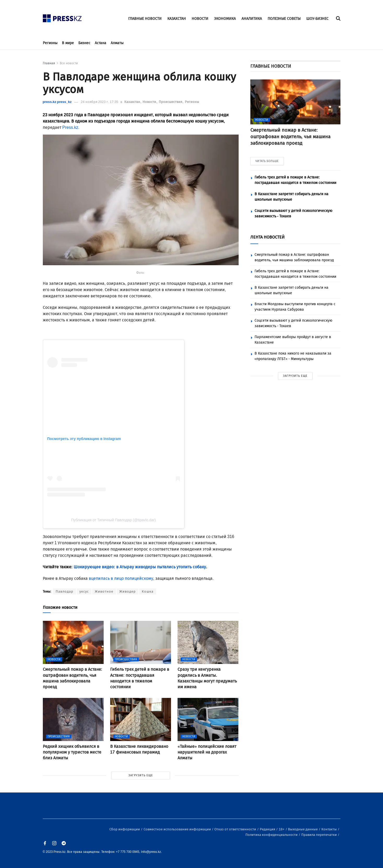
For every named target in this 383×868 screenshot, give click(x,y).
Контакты (329, 829)
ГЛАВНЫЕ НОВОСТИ (145, 19)
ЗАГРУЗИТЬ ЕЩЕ (141, 775)
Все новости (69, 63)
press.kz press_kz (57, 102)
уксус (84, 591)
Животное (104, 591)
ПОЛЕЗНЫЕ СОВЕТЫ (284, 19)
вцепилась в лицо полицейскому (121, 578)
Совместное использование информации (178, 829)
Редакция (268, 829)
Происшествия (171, 102)
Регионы (50, 43)
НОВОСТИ (200, 19)
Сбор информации (125, 829)
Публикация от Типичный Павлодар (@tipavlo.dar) (113, 520)
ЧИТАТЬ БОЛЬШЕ (267, 161)
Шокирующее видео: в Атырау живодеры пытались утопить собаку (139, 567)
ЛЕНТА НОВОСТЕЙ (267, 237)
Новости (150, 102)
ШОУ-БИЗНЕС (317, 19)
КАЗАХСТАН (177, 19)
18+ (282, 829)
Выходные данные (303, 829)
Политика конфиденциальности (272, 835)
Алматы (117, 43)
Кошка (148, 591)
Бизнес (84, 43)
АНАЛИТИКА (252, 19)
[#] (62, 17)
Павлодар (64, 591)
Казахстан (133, 102)
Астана (101, 43)
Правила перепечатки (319, 835)
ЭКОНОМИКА (225, 19)
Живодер (128, 591)
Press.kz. (71, 127)
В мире (68, 43)
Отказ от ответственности (236, 829)
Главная (49, 63)
